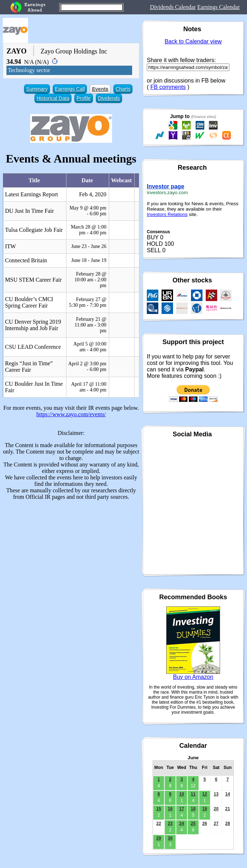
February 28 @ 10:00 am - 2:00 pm (90, 280)
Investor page (166, 186)
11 (193, 794)
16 (170, 809)
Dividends (109, 98)
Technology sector (29, 70)
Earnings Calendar (218, 7)
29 (159, 838)
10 (181, 794)
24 (181, 824)
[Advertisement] (71, 556)
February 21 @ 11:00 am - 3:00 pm (91, 325)
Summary (37, 89)
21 (227, 809)
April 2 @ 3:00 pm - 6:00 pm (87, 367)
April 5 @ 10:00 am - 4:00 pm (90, 347)
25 (193, 824)
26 (204, 824)
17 (181, 809)
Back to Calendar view (193, 41)
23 (170, 824)
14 (227, 794)
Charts (123, 89)
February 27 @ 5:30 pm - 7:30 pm (88, 302)
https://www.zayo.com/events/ (71, 414)
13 (216, 794)
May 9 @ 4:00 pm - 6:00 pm (88, 211)
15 (159, 809)
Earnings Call (70, 89)
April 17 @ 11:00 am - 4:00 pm (89, 387)
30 (170, 838)
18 (193, 809)
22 (159, 824)
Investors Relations (167, 214)
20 (216, 809)
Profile (84, 98)
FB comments (168, 87)
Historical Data (53, 98)
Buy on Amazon (193, 677)
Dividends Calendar (173, 7)
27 (216, 824)
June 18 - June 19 (89, 260)
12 (204, 794)
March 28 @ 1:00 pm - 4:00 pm (88, 230)
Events (100, 89)
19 (204, 809)
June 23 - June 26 (89, 246)
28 (227, 824)
